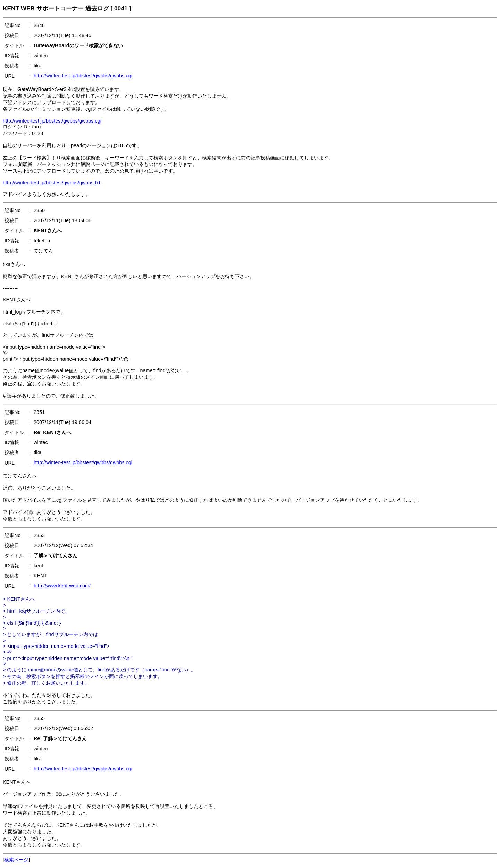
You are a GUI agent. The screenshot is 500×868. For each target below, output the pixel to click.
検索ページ (16, 860)
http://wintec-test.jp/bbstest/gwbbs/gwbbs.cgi (83, 76)
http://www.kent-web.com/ (62, 586)
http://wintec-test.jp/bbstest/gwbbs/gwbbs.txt (52, 183)
